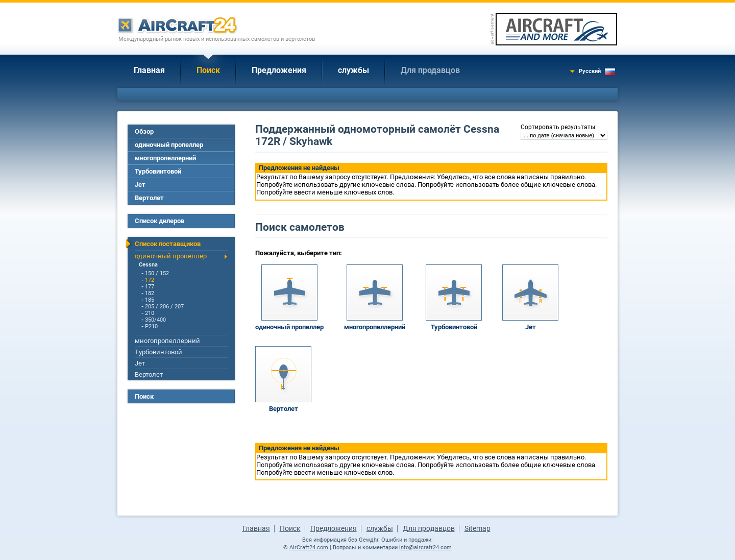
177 (150, 287)
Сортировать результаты (558, 127)
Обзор (144, 131)
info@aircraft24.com (425, 547)
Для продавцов (430, 70)
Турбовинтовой (158, 171)
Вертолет (149, 198)
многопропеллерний (165, 158)
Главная (149, 70)
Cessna (148, 265)
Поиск (208, 70)
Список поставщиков (168, 244)
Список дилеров (160, 221)
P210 (151, 326)
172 (150, 280)
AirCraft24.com (309, 547)
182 (150, 293)
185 (150, 300)
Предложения (279, 70)
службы (353, 70)
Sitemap (477, 528)
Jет (140, 185)
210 (150, 313)
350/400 (155, 320)
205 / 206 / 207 (164, 307)
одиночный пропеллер (169, 145)
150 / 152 (157, 273)
